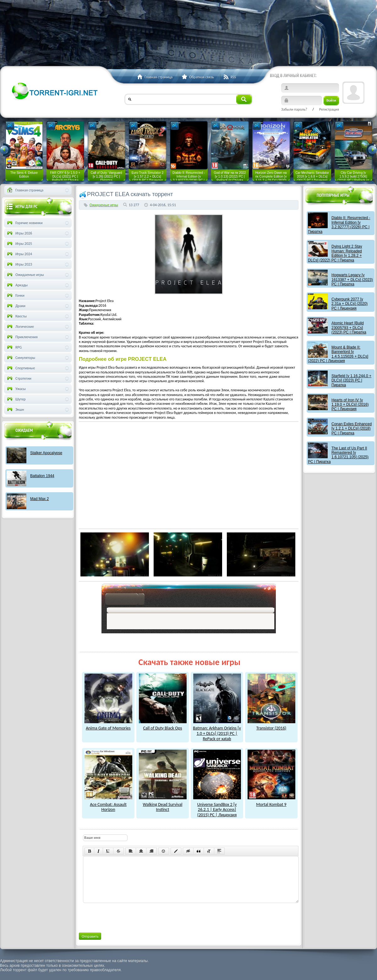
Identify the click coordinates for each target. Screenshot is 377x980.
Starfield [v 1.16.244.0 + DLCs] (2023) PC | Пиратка (351, 380)
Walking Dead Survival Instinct (163, 804)
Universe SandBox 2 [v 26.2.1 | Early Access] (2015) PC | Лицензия (217, 807)
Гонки (15, 295)
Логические (20, 327)
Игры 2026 (19, 233)
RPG (14, 347)
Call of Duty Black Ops (163, 726)
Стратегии (19, 378)
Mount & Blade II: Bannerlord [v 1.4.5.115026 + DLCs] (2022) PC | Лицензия (338, 354)
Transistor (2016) (271, 726)
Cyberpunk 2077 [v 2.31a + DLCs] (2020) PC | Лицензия (350, 304)
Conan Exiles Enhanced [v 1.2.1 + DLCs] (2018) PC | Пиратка (352, 429)
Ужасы (16, 389)
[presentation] (130, 917)
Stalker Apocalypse (46, 453)
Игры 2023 (19, 264)
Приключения (22, 337)
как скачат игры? (125, 600)
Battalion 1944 (42, 476)
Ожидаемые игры (104, 205)
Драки (16, 306)
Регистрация (329, 109)
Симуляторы (21, 358)
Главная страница (25, 190)
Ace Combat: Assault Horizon (108, 804)
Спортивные (21, 368)
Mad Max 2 (39, 499)
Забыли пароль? (294, 109)
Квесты (16, 316)
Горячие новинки (24, 223)
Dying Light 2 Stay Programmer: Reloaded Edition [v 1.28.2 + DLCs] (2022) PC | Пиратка (335, 253)
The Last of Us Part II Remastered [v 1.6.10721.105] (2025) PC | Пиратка (338, 455)
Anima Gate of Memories (108, 726)
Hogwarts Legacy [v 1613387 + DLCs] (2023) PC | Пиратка (352, 280)
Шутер (16, 399)
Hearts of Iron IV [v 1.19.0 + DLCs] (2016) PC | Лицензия (350, 405)
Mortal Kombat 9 (271, 802)
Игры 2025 (19, 244)
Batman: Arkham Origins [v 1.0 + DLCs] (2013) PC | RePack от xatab (217, 731)
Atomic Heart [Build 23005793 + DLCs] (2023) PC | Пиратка (349, 328)
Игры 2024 (19, 254)
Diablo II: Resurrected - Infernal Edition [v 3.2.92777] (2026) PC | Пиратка (339, 225)
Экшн (15, 410)
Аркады (17, 285)
